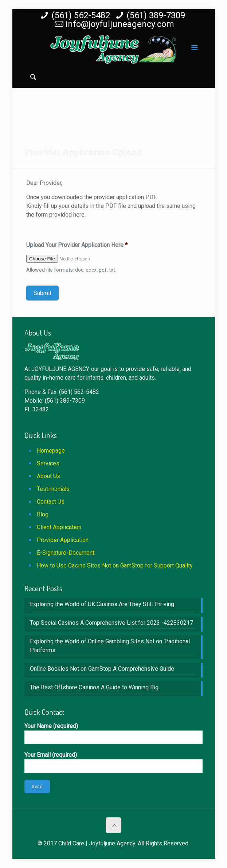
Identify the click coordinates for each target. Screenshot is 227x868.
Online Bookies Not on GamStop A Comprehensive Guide (102, 669)
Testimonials (53, 489)
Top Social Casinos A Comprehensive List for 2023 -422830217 (111, 623)
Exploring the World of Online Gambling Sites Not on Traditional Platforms (110, 646)
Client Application (59, 527)
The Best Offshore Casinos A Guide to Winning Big (94, 687)
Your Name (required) (113, 733)
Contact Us (51, 502)
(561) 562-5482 (81, 15)
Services (48, 463)
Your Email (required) (113, 762)
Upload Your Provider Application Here (77, 245)
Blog (43, 514)
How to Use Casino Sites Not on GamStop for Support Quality (115, 565)
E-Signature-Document (66, 553)
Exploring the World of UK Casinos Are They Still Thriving (102, 604)
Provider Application (63, 540)
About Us (48, 476)
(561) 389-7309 (156, 15)
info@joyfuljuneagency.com (120, 24)
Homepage (51, 451)
